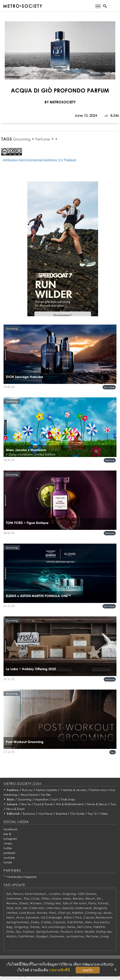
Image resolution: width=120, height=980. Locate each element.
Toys (113, 804)
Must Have (45, 814)
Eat (8, 894)
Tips (113, 752)
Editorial (13, 814)
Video (104, 814)
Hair (18, 908)
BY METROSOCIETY (60, 102)
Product (66, 932)
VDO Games (87, 894)
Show (20, 917)
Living (104, 936)
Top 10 (92, 814)
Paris (52, 913)
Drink (10, 932)
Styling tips (104, 932)
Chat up (64, 913)
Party (92, 903)
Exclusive (29, 814)
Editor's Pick (72, 917)
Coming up (93, 913)
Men (88, 922)
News (71, 927)
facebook (10, 829)
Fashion (13, 790)
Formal (103, 903)
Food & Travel (43, 804)
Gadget (42, 936)
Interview (53, 908)
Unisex (56, 899)
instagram (10, 839)
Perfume (43, 139)
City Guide (77, 814)
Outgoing (69, 894)
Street (23, 903)
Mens (10, 917)
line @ (7, 834)
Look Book (27, 913)
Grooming (22, 139)
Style (11, 799)
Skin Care (109, 387)
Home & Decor (97, 804)
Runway (27, 790)
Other (45, 899)
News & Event (15, 809)
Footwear (57, 936)
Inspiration (41, 799)
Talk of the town (74, 903)
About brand (29, 795)
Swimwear (14, 899)
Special (68, 908)
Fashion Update (46, 790)
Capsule (59, 922)
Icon (55, 799)
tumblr (8, 862)
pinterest (9, 853)
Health (89, 932)
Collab (46, 922)
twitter (8, 848)
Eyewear (32, 917)
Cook (35, 899)
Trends (35, 927)
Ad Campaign (51, 917)
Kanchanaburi (36, 894)
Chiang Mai (52, 903)
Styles (35, 922)
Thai (26, 899)
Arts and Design (53, 927)
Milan (67, 899)
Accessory (101, 922)
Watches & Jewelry (73, 790)
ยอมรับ (88, 970)
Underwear (83, 908)
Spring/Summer (17, 922)
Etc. (99, 899)
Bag (9, 927)
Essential (61, 814)
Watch (11, 936)
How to (26, 804)
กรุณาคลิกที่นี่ (60, 970)
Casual (88, 917)
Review (78, 899)
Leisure (12, 804)
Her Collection (33, 908)
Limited (12, 913)
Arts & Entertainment (70, 804)
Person (18, 894)
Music (108, 913)
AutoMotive (75, 936)
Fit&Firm (99, 927)
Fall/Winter (75, 922)
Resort (90, 899)
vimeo (8, 843)
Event (79, 932)
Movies (42, 913)
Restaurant (103, 917)
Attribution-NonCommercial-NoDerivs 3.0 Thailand (39, 160)
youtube (9, 858)
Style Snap (68, 799)
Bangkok (100, 908)
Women (36, 903)
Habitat (77, 913)
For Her (46, 795)
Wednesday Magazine (21, 877)
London (54, 894)
